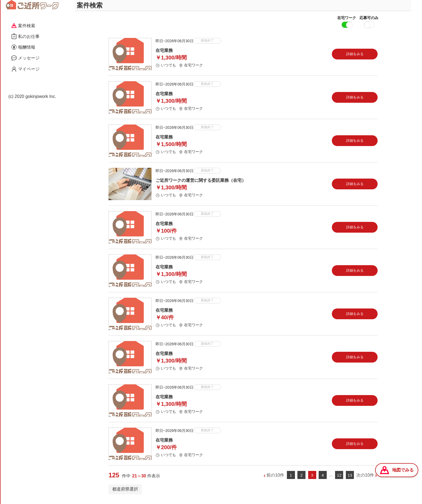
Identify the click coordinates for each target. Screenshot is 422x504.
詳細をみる (355, 58)
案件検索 (23, 26)
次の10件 (365, 479)
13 (350, 479)
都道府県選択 (125, 493)
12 (339, 479)
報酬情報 (23, 47)
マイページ (25, 69)
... (331, 479)
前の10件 (275, 479)
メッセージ (25, 58)
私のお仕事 (25, 36)
